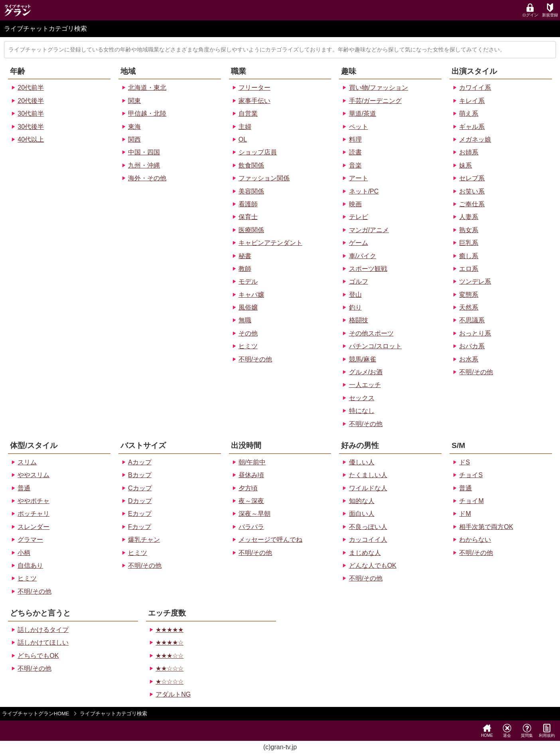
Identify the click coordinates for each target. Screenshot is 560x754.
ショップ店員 (258, 152)
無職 (245, 320)
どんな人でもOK (373, 565)
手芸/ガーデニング (375, 101)
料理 (355, 139)
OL (243, 139)
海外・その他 (147, 178)
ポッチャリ (34, 514)
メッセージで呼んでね (270, 540)
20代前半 (31, 88)
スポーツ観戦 (368, 269)
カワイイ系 (475, 88)
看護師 (248, 204)
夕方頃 (248, 488)
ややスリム (34, 475)
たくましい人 (368, 475)
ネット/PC (364, 191)
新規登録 (550, 10)
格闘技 (359, 320)
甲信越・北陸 (147, 113)
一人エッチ (365, 385)
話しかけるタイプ (43, 630)
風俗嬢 (248, 307)
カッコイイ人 (368, 540)
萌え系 (469, 113)
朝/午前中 (252, 462)
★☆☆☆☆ (170, 682)
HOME (487, 731)
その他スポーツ (371, 333)
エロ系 (469, 269)
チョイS (471, 475)
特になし (362, 411)
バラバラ (251, 527)
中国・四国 (144, 152)
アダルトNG (173, 694)
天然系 (469, 307)
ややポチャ (34, 501)
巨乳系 (469, 243)
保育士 (248, 217)
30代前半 (31, 113)
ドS (464, 462)
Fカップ (140, 527)
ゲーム (359, 243)
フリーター (254, 88)
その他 (248, 333)
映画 (355, 204)
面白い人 (362, 514)
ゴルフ (359, 281)
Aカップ (140, 462)
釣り (355, 307)
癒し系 (469, 256)
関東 (134, 101)
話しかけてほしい (43, 642)
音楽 (355, 165)
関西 (134, 139)
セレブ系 (472, 178)
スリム (27, 462)
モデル (248, 281)
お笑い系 (472, 191)
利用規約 (547, 731)
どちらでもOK (38, 656)
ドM (465, 514)
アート (359, 178)
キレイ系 (472, 101)
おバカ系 (472, 346)
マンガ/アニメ (369, 230)
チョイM (471, 501)
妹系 (465, 165)
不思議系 (472, 320)
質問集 (527, 731)
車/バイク (363, 256)
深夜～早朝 (254, 514)
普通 (24, 488)
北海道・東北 (147, 88)
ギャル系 (472, 127)
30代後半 (31, 127)
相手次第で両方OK (486, 527)
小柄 (24, 553)
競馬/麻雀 (363, 359)
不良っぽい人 (368, 527)
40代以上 (31, 139)
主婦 (245, 127)
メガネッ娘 (475, 139)
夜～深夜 (251, 501)
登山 (355, 295)
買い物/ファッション (379, 88)
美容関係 (251, 191)
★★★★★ (170, 630)
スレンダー (34, 527)
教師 (245, 269)
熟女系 (469, 230)
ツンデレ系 (475, 281)
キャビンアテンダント (270, 243)
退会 (507, 731)
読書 (355, 152)
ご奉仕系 (472, 204)
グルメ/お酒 (366, 372)
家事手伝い (254, 101)
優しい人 (362, 462)
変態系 (469, 295)
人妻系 (469, 217)
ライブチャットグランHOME (35, 714)
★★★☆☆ (170, 656)
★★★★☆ (170, 642)
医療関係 (251, 230)
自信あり (30, 565)
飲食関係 (251, 165)
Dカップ (140, 501)
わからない (475, 540)
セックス (362, 398)
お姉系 (469, 152)
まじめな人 (365, 553)
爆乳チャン (144, 540)
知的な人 (362, 501)
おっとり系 (475, 333)
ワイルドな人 (368, 488)
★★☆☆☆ (170, 668)
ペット (359, 127)
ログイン (530, 10)
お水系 (469, 359)
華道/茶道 (363, 113)
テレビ (359, 217)
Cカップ (140, 488)
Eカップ (140, 514)
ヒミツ (248, 346)
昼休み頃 (251, 475)
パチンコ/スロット (375, 346)
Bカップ (140, 475)
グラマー (30, 540)
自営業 (248, 113)
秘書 (245, 256)
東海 (134, 127)
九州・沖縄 (144, 165)
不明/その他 (255, 359)
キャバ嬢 (251, 295)
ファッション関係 (264, 178)
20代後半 (31, 101)
